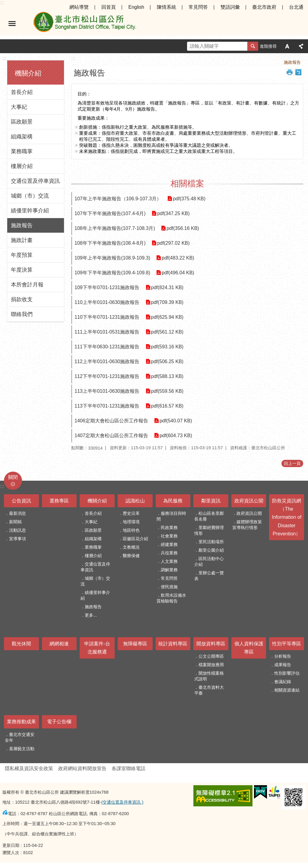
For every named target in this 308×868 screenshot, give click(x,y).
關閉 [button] (13, 477)
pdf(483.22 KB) (178, 258)
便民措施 (169, 587)
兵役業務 (169, 553)
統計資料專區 (173, 644)
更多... (91, 615)
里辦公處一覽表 (209, 576)
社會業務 (169, 536)
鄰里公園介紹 (211, 550)
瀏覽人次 (11, 853)
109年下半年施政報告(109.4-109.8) (112, 273)
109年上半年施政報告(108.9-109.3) (112, 258)
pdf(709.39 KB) (167, 302)
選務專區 (59, 501)
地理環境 (131, 522)
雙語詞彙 (230, 7)
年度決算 (22, 270)
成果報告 (283, 665)
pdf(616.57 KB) (167, 406)
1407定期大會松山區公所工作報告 (111, 436)
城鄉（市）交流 (30, 196)
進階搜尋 (268, 46)
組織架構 (22, 137)
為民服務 (173, 501)
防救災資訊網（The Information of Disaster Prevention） (287, 517)
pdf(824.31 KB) (167, 287)
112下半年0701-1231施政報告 (107, 376)
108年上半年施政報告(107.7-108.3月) (115, 228)
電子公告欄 (59, 722)
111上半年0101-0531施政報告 (107, 332)
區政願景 (22, 122)
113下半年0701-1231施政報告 (107, 406)
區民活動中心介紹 (209, 561)
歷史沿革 (131, 513)
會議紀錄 (283, 682)
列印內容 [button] (290, 72)
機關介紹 (28, 73)
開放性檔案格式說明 (209, 676)
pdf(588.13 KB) (167, 376)
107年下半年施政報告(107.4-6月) (110, 213)
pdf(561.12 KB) (167, 332)
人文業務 (169, 561)
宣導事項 (17, 539)
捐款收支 (22, 299)
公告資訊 (21, 501)
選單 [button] (12, 24)
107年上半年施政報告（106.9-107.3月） (118, 199)
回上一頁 (292, 463)
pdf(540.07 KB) (176, 421)
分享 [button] (301, 46)
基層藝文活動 (22, 749)
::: (2, 3)
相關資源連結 (287, 690)
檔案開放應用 (211, 665)
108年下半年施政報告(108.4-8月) (110, 243)
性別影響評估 (287, 673)
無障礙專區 (135, 644)
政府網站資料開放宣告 (82, 768)
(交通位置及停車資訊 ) (122, 802)
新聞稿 (15, 522)
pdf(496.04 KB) (178, 273)
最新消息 (17, 513)
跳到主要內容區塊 (3, 3)
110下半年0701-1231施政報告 (107, 317)
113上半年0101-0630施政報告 (107, 391)
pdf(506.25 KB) (167, 361)
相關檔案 (187, 184)
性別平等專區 (287, 644)
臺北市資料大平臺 (209, 690)
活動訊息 (17, 530)
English (136, 7)
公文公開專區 (211, 656)
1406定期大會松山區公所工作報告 (111, 421)
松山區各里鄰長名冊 (209, 516)
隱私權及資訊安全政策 (29, 768)
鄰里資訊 (211, 501)
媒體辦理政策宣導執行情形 (247, 525)
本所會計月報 (27, 285)
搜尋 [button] (253, 46)
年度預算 (22, 255)
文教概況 (131, 547)
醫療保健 (131, 556)
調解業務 (169, 570)
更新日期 (11, 845)
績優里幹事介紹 (30, 211)
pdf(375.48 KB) (189, 199)
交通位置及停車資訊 (35, 181)
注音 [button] (298, 72)
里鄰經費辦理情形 (209, 530)
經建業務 (169, 544)
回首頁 (109, 7)
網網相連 (59, 644)
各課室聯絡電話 (129, 768)
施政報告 (22, 225)
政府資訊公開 (249, 501)
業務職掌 (22, 151)
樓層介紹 (22, 166)
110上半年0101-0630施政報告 (107, 302)
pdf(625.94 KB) (167, 317)
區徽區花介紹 (135, 539)
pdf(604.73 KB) (176, 436)
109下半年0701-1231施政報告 (107, 287)
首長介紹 (22, 92)
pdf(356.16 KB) (183, 228)
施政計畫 (22, 240)
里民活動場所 (211, 542)
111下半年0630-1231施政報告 (107, 347)
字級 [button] (287, 46)
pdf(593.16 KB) (167, 347)
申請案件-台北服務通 (97, 648)
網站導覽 (79, 7)
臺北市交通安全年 (20, 737)
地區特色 (131, 530)
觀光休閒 (21, 644)
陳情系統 (167, 7)
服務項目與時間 (171, 516)
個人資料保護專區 (249, 648)
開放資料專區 (211, 644)
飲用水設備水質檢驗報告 (171, 598)
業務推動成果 (21, 722)
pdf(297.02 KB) (173, 243)
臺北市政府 (264, 7)
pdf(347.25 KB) (173, 213)
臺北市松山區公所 (84, 24)
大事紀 (19, 107)
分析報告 (283, 656)
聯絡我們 (22, 314)
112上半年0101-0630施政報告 (107, 361)
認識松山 (135, 501)
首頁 (246, 62)
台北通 (296, 7)
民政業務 (169, 528)
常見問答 (198, 7)
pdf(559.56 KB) (167, 391)
